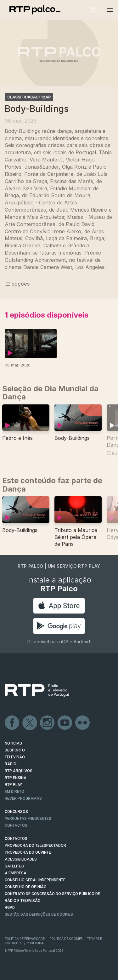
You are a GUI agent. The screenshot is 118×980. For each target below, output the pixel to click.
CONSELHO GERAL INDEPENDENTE (35, 880)
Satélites (14, 866)
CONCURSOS (16, 812)
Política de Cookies (66, 939)
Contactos (16, 825)
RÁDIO (11, 764)
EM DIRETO (14, 792)
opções (17, 284)
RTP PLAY (13, 785)
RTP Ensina (16, 778)
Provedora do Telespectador (35, 846)
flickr (83, 723)
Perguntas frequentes (28, 819)
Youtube (65, 723)
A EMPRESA (16, 873)
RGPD (10, 908)
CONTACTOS (16, 839)
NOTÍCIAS (13, 743)
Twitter (30, 723)
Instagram (48, 723)
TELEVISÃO (15, 757)
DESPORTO (15, 750)
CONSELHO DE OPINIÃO (26, 887)
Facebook (12, 723)
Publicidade (37, 943)
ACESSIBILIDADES (21, 859)
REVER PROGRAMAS (23, 798)
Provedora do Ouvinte (28, 852)
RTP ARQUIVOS (19, 771)
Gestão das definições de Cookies (39, 914)
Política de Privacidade (25, 939)
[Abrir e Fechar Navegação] (110, 10)
